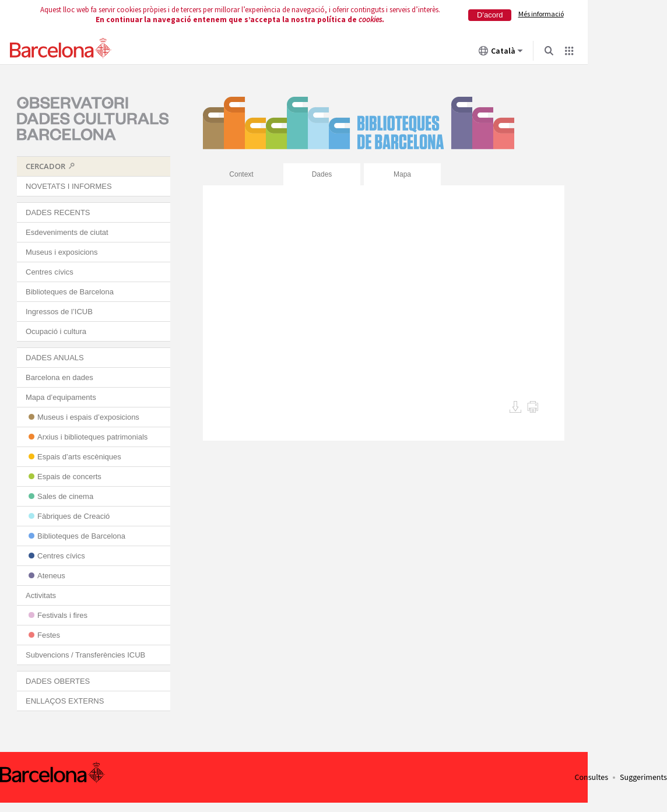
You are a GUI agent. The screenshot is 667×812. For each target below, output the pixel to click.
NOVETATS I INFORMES (69, 186)
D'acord (490, 15)
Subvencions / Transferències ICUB (85, 655)
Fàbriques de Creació (73, 516)
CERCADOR (45, 166)
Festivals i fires (62, 615)
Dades (322, 174)
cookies (370, 20)
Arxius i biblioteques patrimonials (92, 437)
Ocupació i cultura (56, 331)
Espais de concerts (69, 477)
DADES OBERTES (58, 681)
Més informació (541, 14)
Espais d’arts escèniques (79, 457)
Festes (49, 635)
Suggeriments (643, 778)
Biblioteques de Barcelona (70, 292)
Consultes (591, 778)
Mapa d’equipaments (61, 397)
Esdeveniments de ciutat (67, 232)
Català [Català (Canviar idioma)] (501, 53)
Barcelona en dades (59, 377)
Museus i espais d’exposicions (88, 417)
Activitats (41, 595)
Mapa (402, 174)
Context (241, 174)
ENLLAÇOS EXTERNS (65, 701)
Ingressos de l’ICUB (59, 312)
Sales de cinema (65, 496)
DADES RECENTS (58, 212)
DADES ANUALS (55, 358)
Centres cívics (50, 272)
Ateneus (51, 576)
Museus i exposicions (62, 252)
